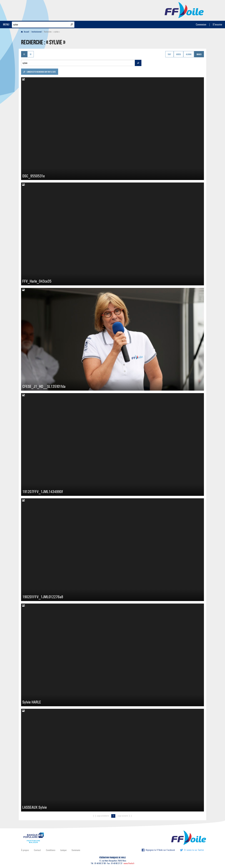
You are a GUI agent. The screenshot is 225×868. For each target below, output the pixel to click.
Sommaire (76, 850)
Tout (169, 54)
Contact (37, 850)
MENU (6, 24)
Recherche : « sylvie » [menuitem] (52, 32)
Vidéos (179, 54)
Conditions (51, 850)
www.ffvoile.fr (129, 863)
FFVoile (184, 10)
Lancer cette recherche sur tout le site (40, 72)
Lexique (63, 850)
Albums (189, 54)
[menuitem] (26, 32)
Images (199, 54)
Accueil (25, 32)
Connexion (201, 24)
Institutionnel (37, 32)
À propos (25, 850)
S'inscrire (217, 24)
